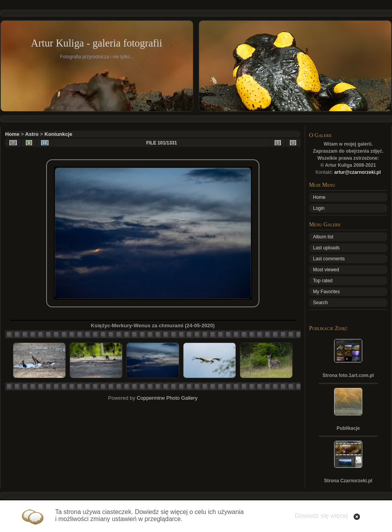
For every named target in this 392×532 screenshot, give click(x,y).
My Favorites (326, 292)
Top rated (323, 281)
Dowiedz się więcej (321, 516)
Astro (32, 134)
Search (320, 303)
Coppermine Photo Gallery (167, 398)
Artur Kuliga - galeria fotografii (97, 43)
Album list (323, 237)
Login (319, 208)
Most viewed (326, 270)
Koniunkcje (58, 134)
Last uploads (326, 248)
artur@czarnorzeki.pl (357, 172)
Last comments (329, 259)
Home (12, 134)
